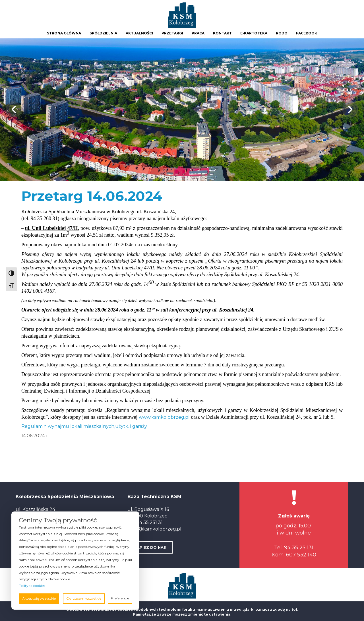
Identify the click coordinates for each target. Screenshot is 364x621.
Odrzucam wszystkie (84, 598)
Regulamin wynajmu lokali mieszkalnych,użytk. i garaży (84, 426)
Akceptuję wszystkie (39, 598)
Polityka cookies (32, 586)
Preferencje (120, 598)
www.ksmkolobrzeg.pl (164, 417)
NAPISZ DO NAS (150, 547)
